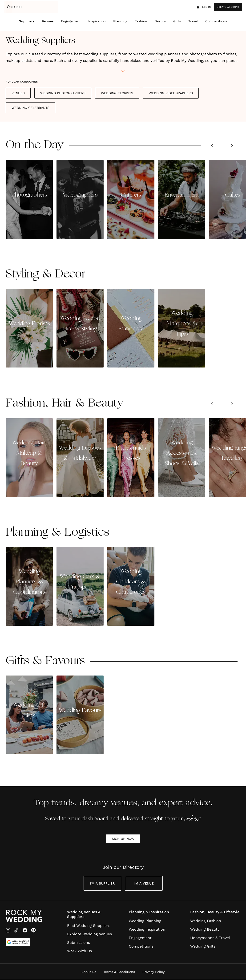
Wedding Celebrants (30, 108)
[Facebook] (25, 930)
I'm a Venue (144, 884)
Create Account (228, 7)
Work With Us (79, 951)
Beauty (160, 21)
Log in (203, 7)
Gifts (177, 21)
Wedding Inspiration (147, 930)
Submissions (79, 943)
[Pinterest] (33, 930)
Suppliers (27, 21)
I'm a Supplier (102, 884)
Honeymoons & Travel (210, 938)
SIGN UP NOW (123, 839)
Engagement (71, 21)
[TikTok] (16, 930)
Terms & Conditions (119, 972)
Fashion (141, 21)
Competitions (216, 21)
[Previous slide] (212, 146)
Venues (48, 21)
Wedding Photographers (63, 93)
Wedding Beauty (205, 930)
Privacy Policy (153, 972)
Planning (120, 21)
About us (89, 972)
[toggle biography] (123, 72)
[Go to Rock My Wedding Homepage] (24, 916)
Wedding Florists (117, 93)
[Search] (8, 7)
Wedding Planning (145, 921)
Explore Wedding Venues (89, 934)
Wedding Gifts (203, 946)
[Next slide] (232, 146)
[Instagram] (8, 930)
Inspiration (97, 21)
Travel (193, 21)
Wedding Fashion (206, 921)
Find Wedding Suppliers (89, 926)
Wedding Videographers (171, 93)
